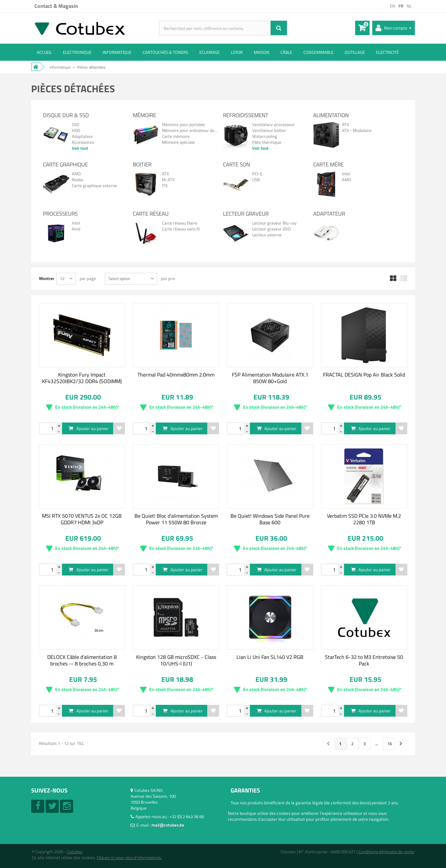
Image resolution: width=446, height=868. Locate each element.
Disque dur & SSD (66, 115)
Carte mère (328, 164)
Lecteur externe (267, 235)
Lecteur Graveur (246, 214)
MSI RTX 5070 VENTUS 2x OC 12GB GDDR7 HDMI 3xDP (82, 519)
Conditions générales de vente (386, 852)
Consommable (318, 52)
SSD (75, 124)
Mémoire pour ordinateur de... (190, 130)
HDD (76, 130)
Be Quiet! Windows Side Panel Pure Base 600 (270, 519)
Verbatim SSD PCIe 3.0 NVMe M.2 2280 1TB (364, 519)
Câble (286, 52)
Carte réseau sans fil (181, 229)
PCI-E (257, 174)
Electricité (387, 52)
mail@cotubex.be (168, 825)
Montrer (47, 278)
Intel (346, 174)
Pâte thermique (267, 142)
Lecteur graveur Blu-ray (274, 223)
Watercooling (265, 136)
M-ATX (168, 180)
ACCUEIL (44, 52)
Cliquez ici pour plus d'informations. (129, 857)
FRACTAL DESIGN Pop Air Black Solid (364, 375)
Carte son (236, 164)
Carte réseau (151, 214)
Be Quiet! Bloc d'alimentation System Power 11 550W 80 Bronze (176, 519)
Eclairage (210, 52)
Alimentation (331, 115)
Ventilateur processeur (274, 124)
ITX (165, 185)
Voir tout (80, 148)
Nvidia (78, 180)
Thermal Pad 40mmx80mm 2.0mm (176, 375)
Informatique (117, 52)
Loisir (237, 52)
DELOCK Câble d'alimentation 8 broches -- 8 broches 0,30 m (82, 660)
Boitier (142, 164)
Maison (262, 52)
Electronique (77, 52)
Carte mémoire (176, 136)
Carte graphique (65, 164)
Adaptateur (82, 136)
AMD (76, 174)
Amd (76, 229)
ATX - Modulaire (357, 130)
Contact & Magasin (56, 6)
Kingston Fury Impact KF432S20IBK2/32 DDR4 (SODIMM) (82, 378)
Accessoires (83, 142)
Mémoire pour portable (183, 124)
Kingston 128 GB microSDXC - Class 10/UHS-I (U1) (176, 660)
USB (256, 180)
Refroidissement (246, 115)
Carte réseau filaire (180, 223)
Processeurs (60, 214)
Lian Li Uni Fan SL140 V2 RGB (270, 657)
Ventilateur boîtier (269, 130)
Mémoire (144, 115)
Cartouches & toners (165, 52)
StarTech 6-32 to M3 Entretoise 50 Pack (364, 660)
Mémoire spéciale (178, 142)
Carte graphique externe (94, 185)
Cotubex (75, 852)
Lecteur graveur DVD (271, 229)
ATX (345, 124)
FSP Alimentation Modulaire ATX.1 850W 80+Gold (270, 378)
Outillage (355, 52)
